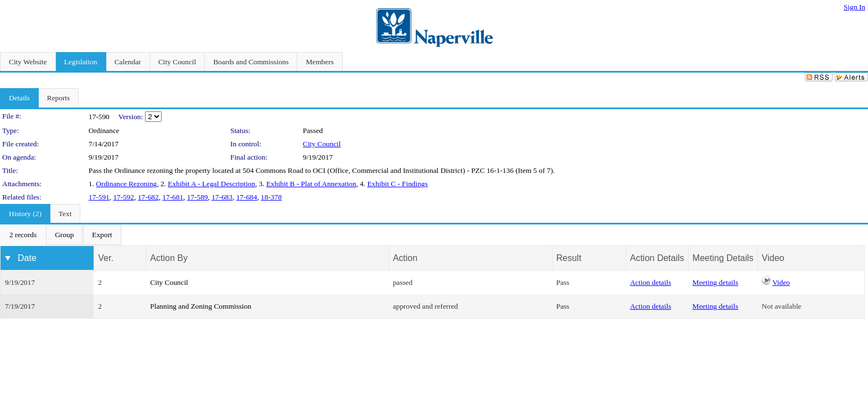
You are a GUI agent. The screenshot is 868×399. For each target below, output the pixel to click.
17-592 (123, 197)
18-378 (271, 197)
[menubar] (61, 235)
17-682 (148, 197)
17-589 (198, 197)
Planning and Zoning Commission (201, 306)
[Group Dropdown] (64, 235)
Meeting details (715, 282)
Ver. (106, 258)
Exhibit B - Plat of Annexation (311, 184)
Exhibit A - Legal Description (211, 184)
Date (27, 258)
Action (405, 258)
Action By (169, 258)
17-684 (247, 197)
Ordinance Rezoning (126, 184)
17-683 (222, 197)
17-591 (99, 197)
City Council (322, 144)
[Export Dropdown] (102, 235)
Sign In (854, 7)
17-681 (173, 197)
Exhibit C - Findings (397, 184)
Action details (650, 282)
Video (781, 282)
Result (569, 258)
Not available (781, 306)
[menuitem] (23, 235)
